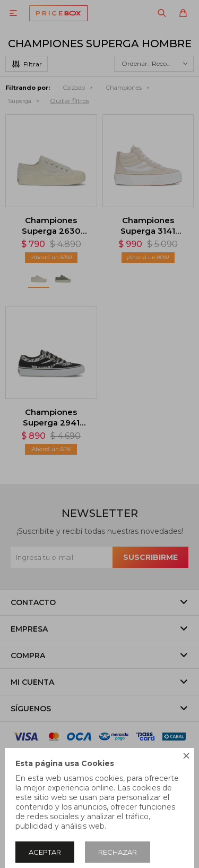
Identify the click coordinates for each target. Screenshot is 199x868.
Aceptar (45, 852)
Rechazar (118, 852)
